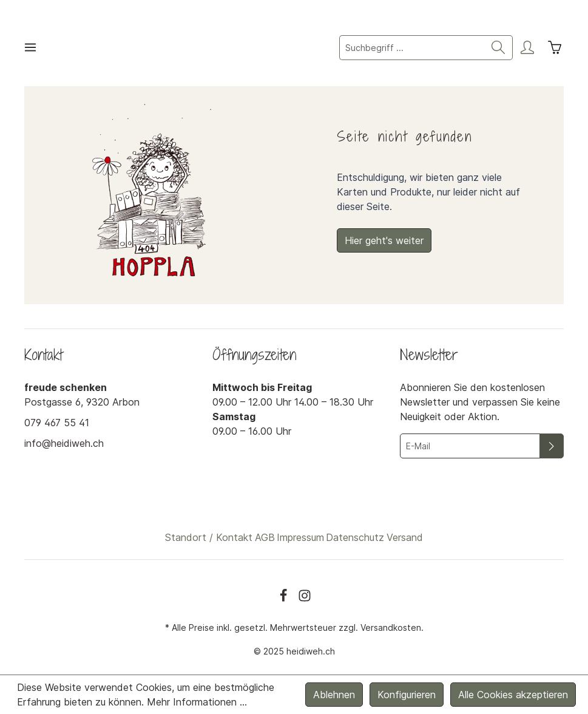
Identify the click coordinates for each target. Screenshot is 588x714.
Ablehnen (334, 695)
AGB (265, 537)
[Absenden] (552, 446)
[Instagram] (305, 596)
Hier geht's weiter (384, 240)
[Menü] (30, 47)
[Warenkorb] (555, 47)
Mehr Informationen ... (197, 702)
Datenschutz (355, 537)
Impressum (300, 537)
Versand (405, 537)
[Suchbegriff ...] (412, 48)
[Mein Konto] (527, 47)
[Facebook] (285, 596)
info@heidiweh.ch (64, 443)
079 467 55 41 (57, 423)
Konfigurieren (407, 695)
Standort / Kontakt (209, 537)
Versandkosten (391, 627)
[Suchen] (498, 48)
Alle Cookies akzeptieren (513, 695)
